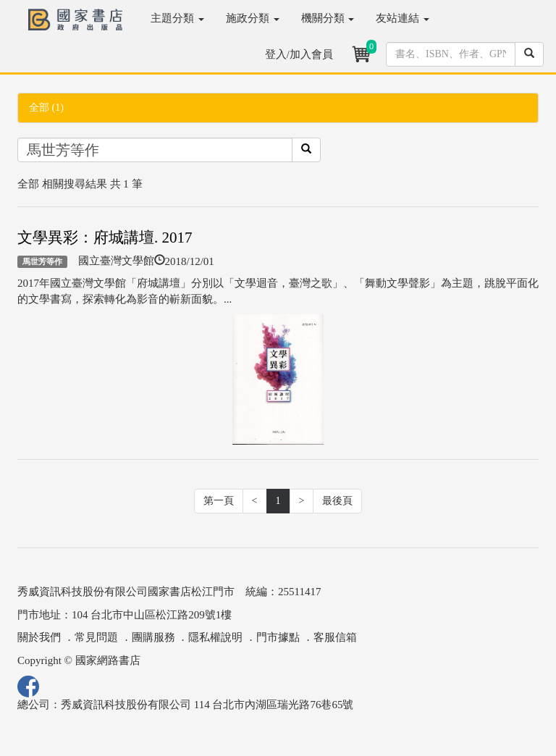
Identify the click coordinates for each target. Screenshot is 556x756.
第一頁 (219, 501)
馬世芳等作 (42, 261)
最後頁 (337, 501)
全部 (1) (46, 108)
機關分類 (328, 18)
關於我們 (39, 637)
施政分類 (253, 18)
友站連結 (403, 18)
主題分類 (177, 18)
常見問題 (96, 637)
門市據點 (278, 637)
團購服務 (153, 637)
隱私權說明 (215, 637)
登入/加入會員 (299, 54)
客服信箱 (335, 637)
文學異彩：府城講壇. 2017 (105, 238)
